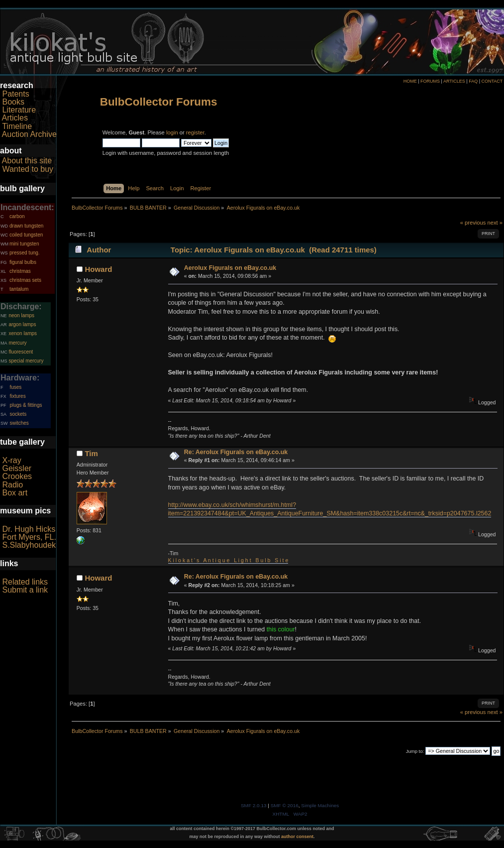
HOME (410, 81)
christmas (20, 271)
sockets (18, 414)
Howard (98, 269)
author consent (297, 837)
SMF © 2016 (285, 805)
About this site (27, 161)
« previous (473, 223)
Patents (15, 94)
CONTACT (492, 81)
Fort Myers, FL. (29, 537)
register (195, 132)
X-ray (11, 460)
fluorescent (21, 352)
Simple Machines (320, 805)
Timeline (17, 126)
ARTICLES (454, 81)
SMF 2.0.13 (254, 805)
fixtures (17, 396)
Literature (19, 110)
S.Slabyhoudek (29, 545)
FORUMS (430, 81)
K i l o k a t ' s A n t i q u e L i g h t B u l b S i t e (228, 560)
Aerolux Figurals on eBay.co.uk (230, 268)
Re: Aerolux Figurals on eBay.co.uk (236, 452)
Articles (15, 118)
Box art (15, 493)
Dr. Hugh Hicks (29, 529)
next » (495, 223)
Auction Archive (29, 134)
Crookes (17, 476)
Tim (91, 453)
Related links (25, 582)
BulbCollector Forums (159, 102)
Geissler (17, 468)
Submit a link (25, 590)
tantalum (19, 289)
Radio (12, 485)
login (172, 132)
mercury (17, 343)
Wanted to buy (28, 169)
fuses (15, 387)
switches (19, 423)
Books (13, 102)
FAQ (473, 81)
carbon (17, 216)
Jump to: (415, 751)
